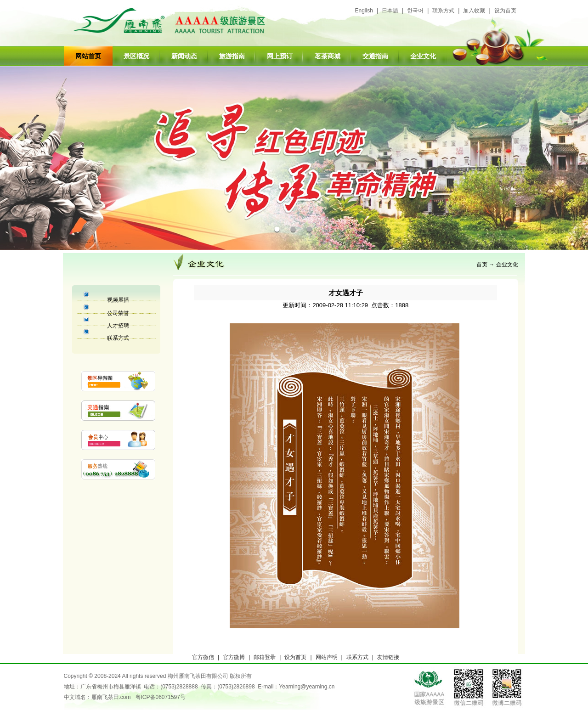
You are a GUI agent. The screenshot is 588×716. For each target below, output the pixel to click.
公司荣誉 (118, 313)
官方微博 (234, 657)
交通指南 (375, 56)
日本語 (390, 11)
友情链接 (388, 657)
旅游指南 (232, 56)
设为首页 (505, 11)
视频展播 (118, 300)
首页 (482, 265)
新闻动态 (184, 56)
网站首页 (88, 56)
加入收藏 (474, 11)
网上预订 (280, 56)
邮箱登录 (265, 657)
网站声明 (327, 657)
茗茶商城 (328, 56)
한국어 (415, 11)
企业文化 (423, 56)
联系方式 (443, 11)
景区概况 (136, 56)
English (364, 11)
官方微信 (203, 657)
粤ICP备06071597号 (161, 697)
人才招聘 (118, 326)
